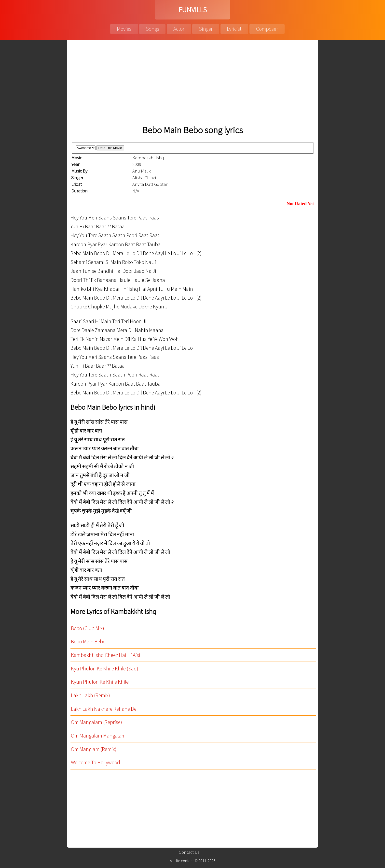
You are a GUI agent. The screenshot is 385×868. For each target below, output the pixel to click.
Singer (206, 29)
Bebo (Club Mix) (88, 628)
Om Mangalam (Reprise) (96, 722)
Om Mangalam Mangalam (98, 736)
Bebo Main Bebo (88, 642)
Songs (152, 29)
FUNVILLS (193, 10)
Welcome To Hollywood (96, 762)
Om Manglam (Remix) (94, 749)
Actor (179, 29)
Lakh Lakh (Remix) (90, 695)
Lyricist (234, 29)
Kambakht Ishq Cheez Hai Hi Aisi (106, 655)
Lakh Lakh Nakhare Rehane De (104, 709)
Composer (267, 29)
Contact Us (189, 852)
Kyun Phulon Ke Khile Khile (100, 682)
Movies (124, 29)
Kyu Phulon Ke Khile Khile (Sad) (105, 669)
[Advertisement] (193, 84)
